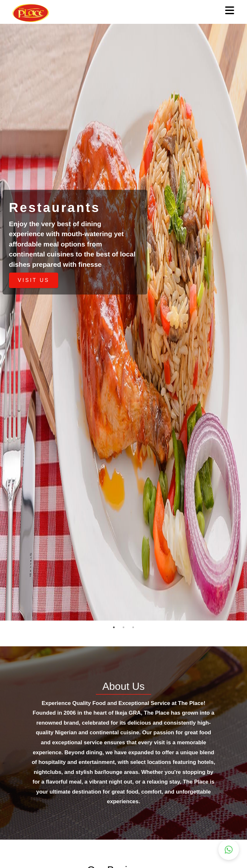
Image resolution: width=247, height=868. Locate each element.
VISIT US (33, 280)
